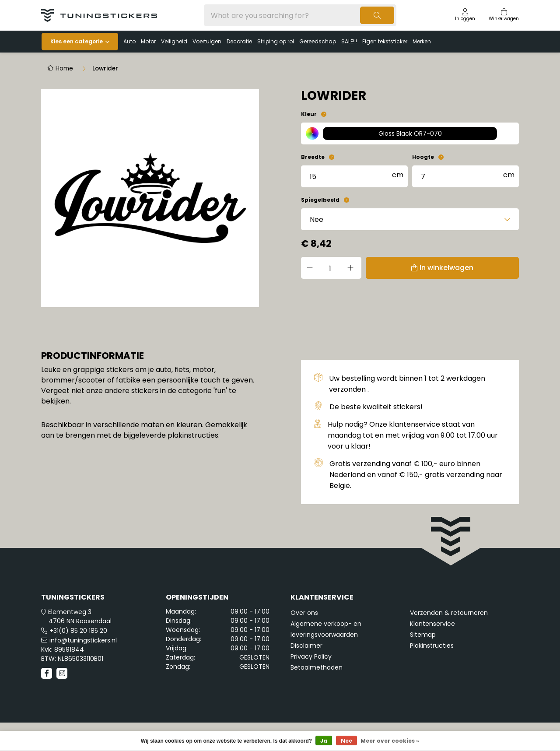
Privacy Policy (311, 656)
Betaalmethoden (317, 667)
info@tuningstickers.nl (83, 640)
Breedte (313, 157)
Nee (346, 741)
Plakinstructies (432, 646)
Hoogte (423, 157)
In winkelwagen (443, 268)
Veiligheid (174, 41)
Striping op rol (276, 41)
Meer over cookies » (390, 741)
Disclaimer (306, 646)
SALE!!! (349, 41)
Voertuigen (207, 41)
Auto (129, 41)
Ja (324, 741)
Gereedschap (318, 41)
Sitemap (423, 635)
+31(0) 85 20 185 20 (78, 631)
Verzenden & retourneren (449, 613)
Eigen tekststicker (385, 41)
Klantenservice (432, 624)
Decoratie (239, 41)
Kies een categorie (77, 41)
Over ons (304, 613)
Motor (148, 41)
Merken (422, 41)
